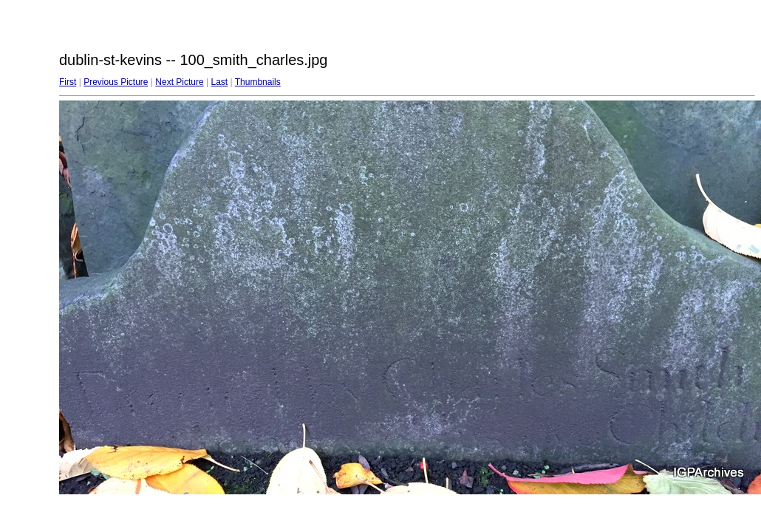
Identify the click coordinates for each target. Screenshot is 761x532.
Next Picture (179, 82)
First (68, 82)
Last (219, 82)
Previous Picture (116, 82)
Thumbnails (258, 82)
